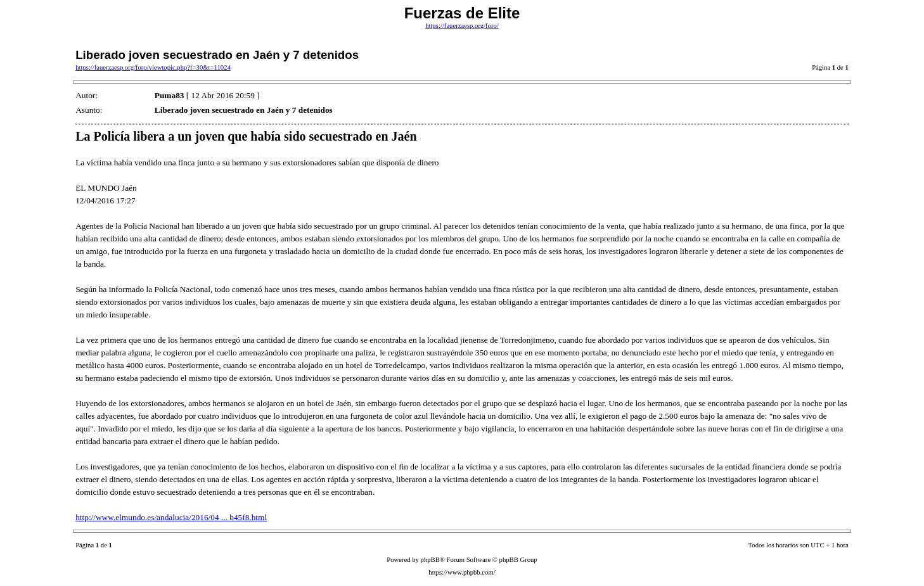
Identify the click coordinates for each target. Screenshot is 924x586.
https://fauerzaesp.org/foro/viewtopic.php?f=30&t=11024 (153, 67)
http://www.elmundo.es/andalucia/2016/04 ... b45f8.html (171, 517)
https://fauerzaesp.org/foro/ (462, 26)
